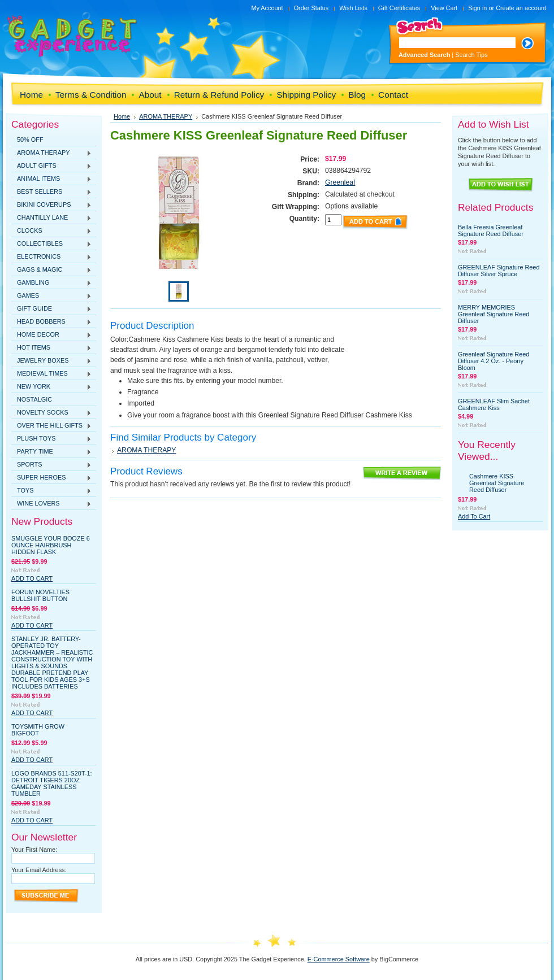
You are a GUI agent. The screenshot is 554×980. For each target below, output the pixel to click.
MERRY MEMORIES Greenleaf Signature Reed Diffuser (494, 314)
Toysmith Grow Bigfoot (38, 730)
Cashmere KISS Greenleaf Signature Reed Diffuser (497, 483)
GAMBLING (51, 283)
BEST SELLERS (51, 192)
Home (122, 116)
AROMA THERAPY (51, 153)
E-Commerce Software (339, 959)
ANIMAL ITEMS (51, 179)
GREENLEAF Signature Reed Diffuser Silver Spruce (499, 271)
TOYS (51, 491)
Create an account (521, 8)
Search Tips (471, 55)
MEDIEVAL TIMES (51, 374)
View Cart (444, 8)
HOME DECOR (51, 335)
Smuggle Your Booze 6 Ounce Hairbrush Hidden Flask (51, 545)
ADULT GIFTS (51, 166)
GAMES (51, 296)
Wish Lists (353, 8)
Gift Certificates (399, 8)
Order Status (311, 8)
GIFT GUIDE (51, 309)
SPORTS (51, 465)
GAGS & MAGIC (51, 270)
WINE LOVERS (51, 504)
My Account (267, 8)
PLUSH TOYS (51, 439)
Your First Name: (34, 850)
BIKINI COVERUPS (51, 205)
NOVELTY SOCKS (51, 413)
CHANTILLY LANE (51, 218)
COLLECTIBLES (51, 244)
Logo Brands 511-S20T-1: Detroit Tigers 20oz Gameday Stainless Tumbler (52, 783)
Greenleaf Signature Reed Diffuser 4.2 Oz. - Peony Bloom (494, 361)
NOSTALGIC (34, 399)
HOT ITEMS (51, 348)
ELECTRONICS (51, 257)
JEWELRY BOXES (51, 361)
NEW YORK (51, 387)
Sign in (477, 8)
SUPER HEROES (51, 478)
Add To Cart (32, 578)
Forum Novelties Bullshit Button (40, 595)
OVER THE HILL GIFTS (51, 426)
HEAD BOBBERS (51, 322)
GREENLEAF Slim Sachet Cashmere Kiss (494, 404)
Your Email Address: (39, 870)
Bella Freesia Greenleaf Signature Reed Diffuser (491, 230)
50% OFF (30, 140)
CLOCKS (51, 231)
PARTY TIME (51, 452)
